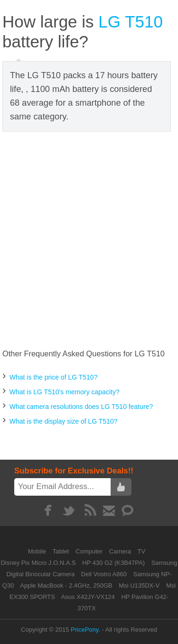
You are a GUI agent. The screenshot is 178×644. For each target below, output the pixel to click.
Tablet (62, 551)
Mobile (38, 551)
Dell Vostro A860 (104, 574)
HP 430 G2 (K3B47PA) (113, 563)
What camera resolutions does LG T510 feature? (81, 407)
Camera (121, 551)
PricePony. (85, 630)
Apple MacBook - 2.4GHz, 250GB (66, 585)
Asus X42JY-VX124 (88, 597)
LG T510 (131, 22)
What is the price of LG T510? (54, 377)
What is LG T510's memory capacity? (65, 392)
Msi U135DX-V (139, 585)
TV (142, 551)
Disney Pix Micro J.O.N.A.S (38, 563)
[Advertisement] (89, 240)
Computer (90, 551)
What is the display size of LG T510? (64, 421)
